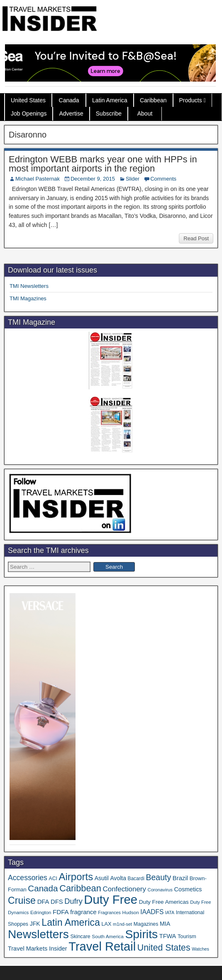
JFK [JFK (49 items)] (35, 924)
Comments (163, 179)
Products (191, 100)
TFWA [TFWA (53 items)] (168, 936)
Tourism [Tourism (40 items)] (187, 936)
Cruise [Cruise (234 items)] (22, 900)
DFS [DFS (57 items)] (57, 902)
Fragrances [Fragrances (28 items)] (109, 912)
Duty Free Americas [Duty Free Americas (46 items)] (164, 902)
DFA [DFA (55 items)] (43, 902)
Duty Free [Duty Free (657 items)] (111, 899)
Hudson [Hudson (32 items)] (131, 912)
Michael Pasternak (38, 179)
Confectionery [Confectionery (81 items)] (124, 889)
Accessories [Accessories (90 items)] (28, 878)
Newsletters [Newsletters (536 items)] (38, 934)
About (145, 113)
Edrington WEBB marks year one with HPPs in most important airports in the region (103, 164)
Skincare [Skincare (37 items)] (80, 937)
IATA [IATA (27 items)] (170, 912)
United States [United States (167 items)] (164, 948)
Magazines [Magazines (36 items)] (146, 924)
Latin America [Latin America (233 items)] (71, 922)
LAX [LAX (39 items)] (106, 924)
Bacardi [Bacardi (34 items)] (136, 879)
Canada (69, 100)
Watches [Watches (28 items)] (200, 949)
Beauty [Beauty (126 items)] (158, 877)
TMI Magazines (28, 298)
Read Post (196, 238)
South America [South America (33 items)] (107, 936)
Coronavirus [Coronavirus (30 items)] (160, 890)
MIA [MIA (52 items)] (165, 924)
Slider (133, 179)
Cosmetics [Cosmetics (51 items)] (188, 889)
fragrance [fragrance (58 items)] (83, 912)
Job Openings (29, 113)
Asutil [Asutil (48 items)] (102, 878)
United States (28, 100)
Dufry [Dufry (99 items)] (73, 901)
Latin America (110, 100)
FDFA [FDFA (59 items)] (61, 912)
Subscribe (109, 113)
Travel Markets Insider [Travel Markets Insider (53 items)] (38, 949)
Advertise (71, 113)
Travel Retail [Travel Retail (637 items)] (102, 946)
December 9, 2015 (93, 179)
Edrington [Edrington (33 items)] (41, 912)
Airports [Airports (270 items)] (76, 877)
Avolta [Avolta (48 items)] (118, 878)
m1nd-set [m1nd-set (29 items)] (122, 924)
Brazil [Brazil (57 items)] (180, 878)
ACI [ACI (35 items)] (53, 879)
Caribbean (153, 100)
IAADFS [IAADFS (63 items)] (152, 912)
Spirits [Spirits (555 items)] (141, 934)
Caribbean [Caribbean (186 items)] (80, 888)
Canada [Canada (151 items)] (43, 888)
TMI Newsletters (29, 286)
